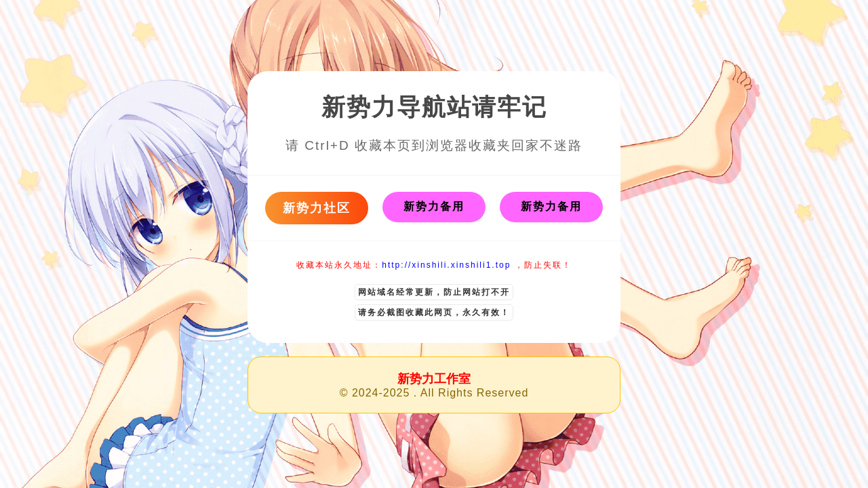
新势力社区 (317, 208)
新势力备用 (434, 206)
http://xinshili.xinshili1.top (446, 265)
